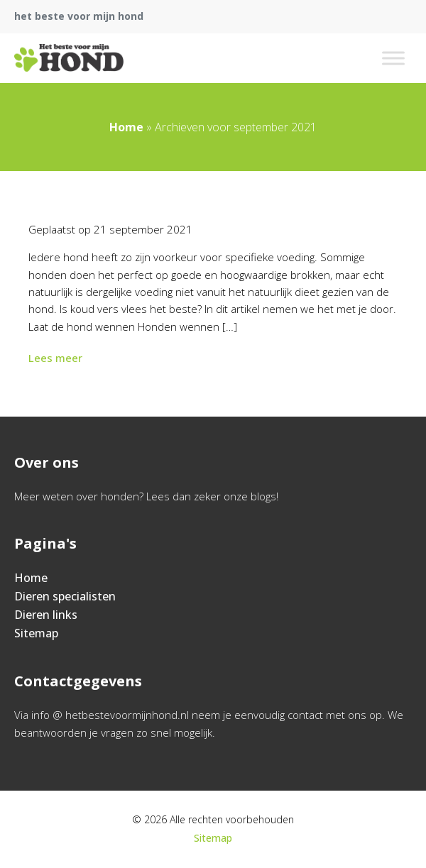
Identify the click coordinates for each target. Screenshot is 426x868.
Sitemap (36, 633)
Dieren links (46, 615)
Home (126, 127)
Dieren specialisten (65, 596)
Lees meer (57, 358)
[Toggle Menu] (393, 58)
